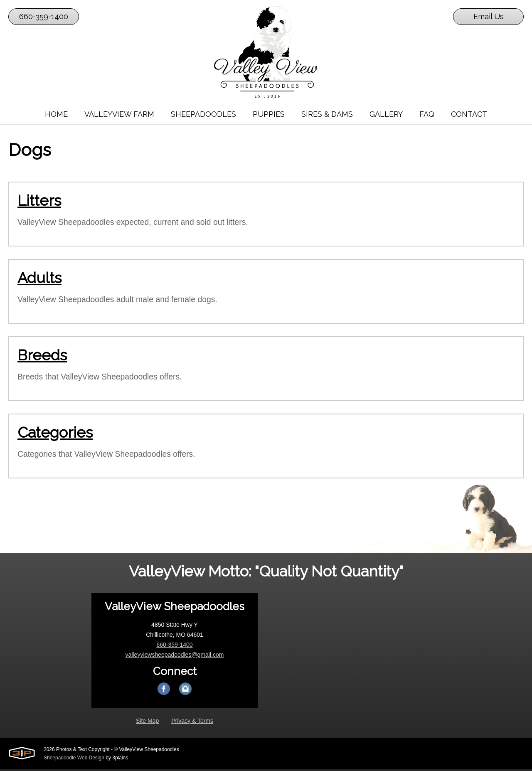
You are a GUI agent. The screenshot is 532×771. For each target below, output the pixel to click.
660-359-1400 (44, 16)
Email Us (489, 16)
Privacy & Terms (192, 722)
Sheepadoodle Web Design (74, 759)
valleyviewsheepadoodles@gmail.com (175, 656)
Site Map (147, 722)
